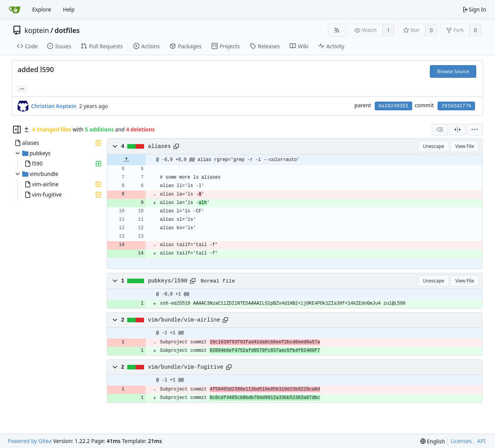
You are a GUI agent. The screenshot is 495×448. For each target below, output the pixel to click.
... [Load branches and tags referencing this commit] (22, 88)
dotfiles (67, 30)
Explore (42, 9)
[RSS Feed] (337, 30)
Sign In (474, 9)
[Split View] (457, 130)
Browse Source (453, 71)
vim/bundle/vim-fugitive (186, 367)
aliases (159, 146)
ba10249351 (393, 106)
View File (465, 146)
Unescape (434, 146)
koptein (37, 30)
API (481, 441)
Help (69, 9)
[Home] (15, 10)
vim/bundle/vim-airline (184, 320)
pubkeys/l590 (168, 281)
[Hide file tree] (17, 130)
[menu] (475, 130)
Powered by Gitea (30, 441)
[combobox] (440, 130)
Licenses (461, 441)
